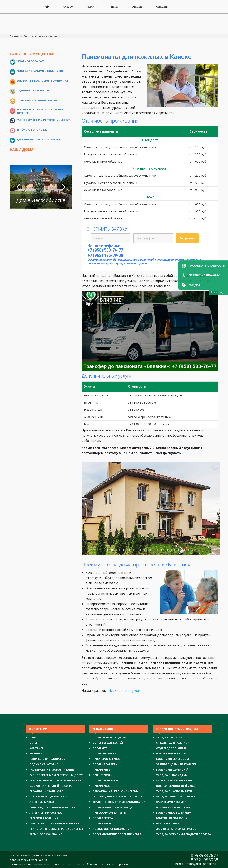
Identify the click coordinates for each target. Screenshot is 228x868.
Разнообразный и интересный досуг (43, 120)
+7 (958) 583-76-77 (114, 8)
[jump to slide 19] (188, 550)
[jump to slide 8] (141, 550)
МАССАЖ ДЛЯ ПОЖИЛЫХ (172, 753)
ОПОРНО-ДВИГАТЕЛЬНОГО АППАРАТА (118, 797)
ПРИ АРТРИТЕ (101, 770)
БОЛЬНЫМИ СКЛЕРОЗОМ (172, 759)
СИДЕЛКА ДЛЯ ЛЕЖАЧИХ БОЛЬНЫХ (52, 807)
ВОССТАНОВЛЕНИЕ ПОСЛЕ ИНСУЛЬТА (117, 834)
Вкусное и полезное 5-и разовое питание (40, 111)
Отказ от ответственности (68, 864)
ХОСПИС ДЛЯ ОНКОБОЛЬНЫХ (112, 829)
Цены (33, 743)
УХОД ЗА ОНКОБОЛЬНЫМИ (174, 791)
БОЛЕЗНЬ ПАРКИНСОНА (172, 818)
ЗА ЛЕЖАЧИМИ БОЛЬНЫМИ (174, 780)
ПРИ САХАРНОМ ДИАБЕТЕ (109, 813)
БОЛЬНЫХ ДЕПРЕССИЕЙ (108, 743)
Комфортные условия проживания (42, 81)
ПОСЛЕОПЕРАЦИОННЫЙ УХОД (176, 786)
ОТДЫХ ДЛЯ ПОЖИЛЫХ (171, 748)
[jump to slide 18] (184, 550)
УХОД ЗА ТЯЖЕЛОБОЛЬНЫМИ (176, 797)
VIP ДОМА (36, 753)
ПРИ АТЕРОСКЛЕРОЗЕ (106, 759)
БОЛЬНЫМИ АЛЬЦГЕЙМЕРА (174, 813)
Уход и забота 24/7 (30, 61)
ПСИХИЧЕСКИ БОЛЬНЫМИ (173, 807)
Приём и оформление (32, 130)
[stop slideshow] (192, 550)
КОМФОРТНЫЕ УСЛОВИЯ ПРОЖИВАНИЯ (55, 780)
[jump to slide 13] (162, 550)
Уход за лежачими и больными (40, 71)
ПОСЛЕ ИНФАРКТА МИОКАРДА (112, 807)
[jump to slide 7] (137, 550)
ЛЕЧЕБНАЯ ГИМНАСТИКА (46, 813)
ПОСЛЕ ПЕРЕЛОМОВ (105, 780)
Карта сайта (124, 864)
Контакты (37, 748)
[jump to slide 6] (133, 550)
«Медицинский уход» (124, 691)
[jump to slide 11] (154, 550)
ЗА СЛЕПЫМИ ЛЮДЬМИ (171, 802)
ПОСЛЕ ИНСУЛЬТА (104, 753)
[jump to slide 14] (167, 550)
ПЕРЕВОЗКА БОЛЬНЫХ (44, 818)
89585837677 (205, 855)
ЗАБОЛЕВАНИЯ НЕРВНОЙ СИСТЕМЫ (116, 791)
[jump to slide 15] (171, 550)
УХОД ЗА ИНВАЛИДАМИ (172, 775)
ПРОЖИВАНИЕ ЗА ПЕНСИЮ (46, 791)
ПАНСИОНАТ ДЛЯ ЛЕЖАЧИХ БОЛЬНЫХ (54, 823)
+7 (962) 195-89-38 (114, 13)
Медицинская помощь (33, 91)
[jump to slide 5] (129, 550)
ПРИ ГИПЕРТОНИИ (168, 823)
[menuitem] (48, 27)
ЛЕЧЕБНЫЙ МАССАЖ (42, 802)
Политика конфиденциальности (29, 864)
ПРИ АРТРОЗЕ (101, 786)
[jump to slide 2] (116, 550)
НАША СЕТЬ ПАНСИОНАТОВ (47, 759)
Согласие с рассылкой (100, 864)
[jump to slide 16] (175, 550)
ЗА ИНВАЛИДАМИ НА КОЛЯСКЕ (176, 764)
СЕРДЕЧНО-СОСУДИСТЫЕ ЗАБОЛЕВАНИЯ (119, 802)
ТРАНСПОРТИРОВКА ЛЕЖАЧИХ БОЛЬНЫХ (56, 829)
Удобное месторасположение (38, 140)
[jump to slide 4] (124, 550)
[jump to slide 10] (150, 550)
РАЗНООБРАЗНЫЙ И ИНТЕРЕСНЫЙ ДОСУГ (56, 775)
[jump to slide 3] (120, 550)
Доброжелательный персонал (38, 100)
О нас (33, 737)
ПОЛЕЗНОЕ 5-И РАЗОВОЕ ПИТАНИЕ (52, 770)
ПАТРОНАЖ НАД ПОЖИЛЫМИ (48, 797)
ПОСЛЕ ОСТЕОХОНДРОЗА (109, 737)
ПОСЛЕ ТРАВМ (102, 823)
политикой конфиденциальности (162, 260)
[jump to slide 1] (112, 550)
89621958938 (205, 860)
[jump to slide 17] (179, 550)
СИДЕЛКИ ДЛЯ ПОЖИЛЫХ (173, 743)
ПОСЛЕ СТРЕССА (103, 818)
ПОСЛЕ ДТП (100, 748)
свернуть (220, 292)
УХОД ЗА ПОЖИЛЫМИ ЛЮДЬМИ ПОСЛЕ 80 (183, 834)
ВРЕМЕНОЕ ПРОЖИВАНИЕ (46, 834)
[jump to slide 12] (158, 550)
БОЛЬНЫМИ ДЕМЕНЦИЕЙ (172, 770)
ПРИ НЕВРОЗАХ (102, 775)
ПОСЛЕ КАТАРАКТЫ (105, 764)
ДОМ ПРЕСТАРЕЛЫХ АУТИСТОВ (176, 829)
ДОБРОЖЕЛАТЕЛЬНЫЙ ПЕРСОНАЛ (51, 786)
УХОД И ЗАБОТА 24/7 (170, 737)
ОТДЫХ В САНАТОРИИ (44, 764)
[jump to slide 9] (146, 550)
